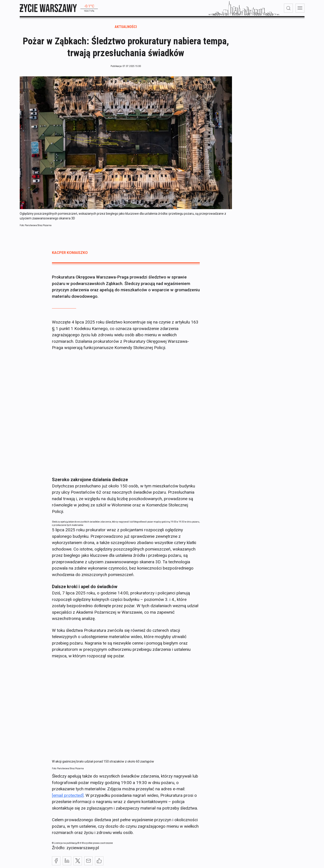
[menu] (300, 8)
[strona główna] (48, 8)
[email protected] (68, 798)
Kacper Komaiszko (70, 255)
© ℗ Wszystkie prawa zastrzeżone (95, 845)
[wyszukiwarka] (288, 8)
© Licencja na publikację (65, 845)
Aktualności (126, 29)
